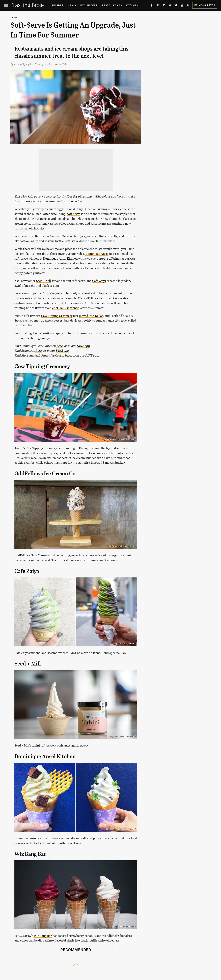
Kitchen (132, 5)
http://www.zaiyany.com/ (125, 644)
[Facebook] (152, 6)
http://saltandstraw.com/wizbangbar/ (119, 927)
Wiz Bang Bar (43, 936)
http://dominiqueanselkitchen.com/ (120, 829)
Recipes (57, 5)
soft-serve (74, 214)
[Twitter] (158, 6)
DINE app (83, 346)
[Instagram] (182, 6)
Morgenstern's (101, 303)
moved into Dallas (91, 316)
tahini (36, 745)
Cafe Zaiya (99, 281)
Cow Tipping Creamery (57, 316)
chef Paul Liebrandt (65, 308)
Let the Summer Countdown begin (61, 201)
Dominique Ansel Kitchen (60, 258)
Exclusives (89, 5)
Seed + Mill (43, 281)
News (72, 5)
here (59, 346)
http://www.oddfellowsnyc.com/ (122, 546)
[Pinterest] (170, 6)
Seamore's (76, 303)
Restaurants (112, 5)
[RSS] (188, 6)
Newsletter (205, 5)
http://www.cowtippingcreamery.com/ (119, 439)
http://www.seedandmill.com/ (123, 736)
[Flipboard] (164, 6)
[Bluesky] (176, 6)
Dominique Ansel (97, 253)
